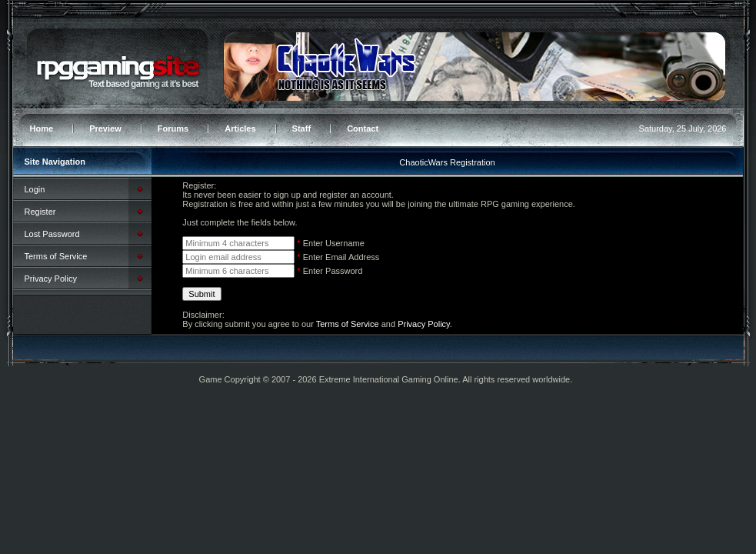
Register (40, 212)
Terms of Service (56, 256)
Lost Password (52, 234)
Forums (173, 128)
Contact (363, 128)
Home (42, 128)
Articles (240, 128)
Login (35, 189)
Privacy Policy (51, 279)
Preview (105, 128)
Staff (301, 128)
